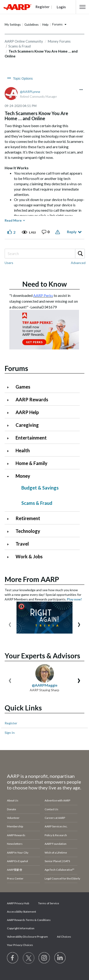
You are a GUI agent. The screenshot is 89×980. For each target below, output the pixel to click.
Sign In (10, 733)
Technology (28, 531)
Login (61, 7)
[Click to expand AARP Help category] (10, 413)
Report (58, 232)
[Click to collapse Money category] (10, 476)
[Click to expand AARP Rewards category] (10, 400)
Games (23, 387)
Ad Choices (64, 937)
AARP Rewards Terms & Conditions (29, 920)
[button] (82, 7)
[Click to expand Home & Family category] (10, 464)
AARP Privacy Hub (18, 903)
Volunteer (13, 818)
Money (23, 476)
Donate (12, 809)
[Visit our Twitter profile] (29, 958)
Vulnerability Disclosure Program (27, 937)
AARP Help (27, 412)
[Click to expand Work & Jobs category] (10, 557)
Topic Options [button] (23, 79)
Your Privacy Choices (20, 945)
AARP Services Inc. (56, 826)
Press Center (15, 878)
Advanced (78, 263)
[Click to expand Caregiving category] (10, 426)
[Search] (44, 254)
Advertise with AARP (57, 800)
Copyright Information (21, 928)
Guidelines (31, 25)
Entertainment (31, 438)
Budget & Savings (40, 488)
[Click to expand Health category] (10, 451)
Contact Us (51, 809)
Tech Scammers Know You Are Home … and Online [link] (41, 54)
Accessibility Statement (21, 912)
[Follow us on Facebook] (13, 958)
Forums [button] (57, 24)
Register (11, 723)
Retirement (28, 518)
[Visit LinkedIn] (60, 958)
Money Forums (59, 41)
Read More (13, 220)
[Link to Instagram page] (44, 958)
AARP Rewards (32, 399)
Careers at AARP (55, 818)
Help (45, 25)
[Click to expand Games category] (10, 387)
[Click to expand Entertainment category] (10, 438)
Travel (22, 544)
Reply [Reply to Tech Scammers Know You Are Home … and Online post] (72, 232)
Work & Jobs (29, 556)
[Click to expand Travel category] (10, 544)
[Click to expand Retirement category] (10, 519)
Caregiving (27, 425)
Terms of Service (49, 903)
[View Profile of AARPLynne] (30, 92)
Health (23, 450)
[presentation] (10, 623)
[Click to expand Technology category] (10, 532)
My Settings (13, 25)
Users (9, 263)
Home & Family (31, 463)
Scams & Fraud (37, 503)
